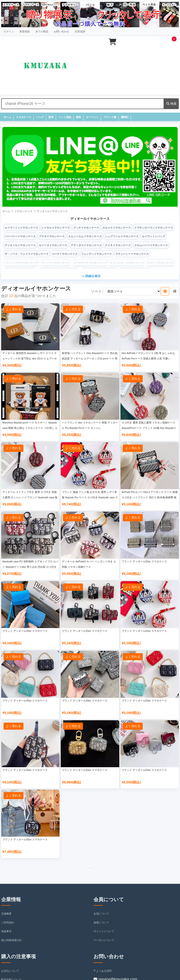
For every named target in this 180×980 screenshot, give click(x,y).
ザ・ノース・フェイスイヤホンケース (27, 254)
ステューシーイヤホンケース (132, 254)
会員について (101, 914)
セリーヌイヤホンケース (53, 245)
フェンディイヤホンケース (97, 254)
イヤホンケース (23, 211)
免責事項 (6, 931)
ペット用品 (65, 117)
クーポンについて (104, 940)
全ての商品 (42, 31)
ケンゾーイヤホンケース (56, 263)
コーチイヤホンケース (65, 254)
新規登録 (25, 31)
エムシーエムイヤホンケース (85, 236)
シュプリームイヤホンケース (122, 236)
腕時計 (125, 117)
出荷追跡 (80, 31)
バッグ (40, 117)
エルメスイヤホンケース (117, 228)
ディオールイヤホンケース (52, 211)
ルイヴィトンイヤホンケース (21, 228)
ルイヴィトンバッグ (154, 236)
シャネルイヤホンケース (56, 228)
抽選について (101, 923)
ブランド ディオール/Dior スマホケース (144, 561)
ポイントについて (104, 931)
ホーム (7, 117)
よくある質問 (103, 971)
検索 (171, 104)
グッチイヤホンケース (86, 228)
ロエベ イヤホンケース (160, 263)
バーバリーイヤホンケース (20, 236)
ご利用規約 (8, 923)
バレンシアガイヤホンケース (21, 263)
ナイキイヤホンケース (118, 245)
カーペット (92, 117)
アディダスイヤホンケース (86, 245)
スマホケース (24, 117)
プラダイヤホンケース (52, 236)
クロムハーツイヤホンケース (151, 245)
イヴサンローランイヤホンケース (154, 228)
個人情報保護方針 (11, 940)
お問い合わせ (61, 31)
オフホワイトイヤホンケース (90, 263)
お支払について (10, 971)
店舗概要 (6, 914)
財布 (51, 117)
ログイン (9, 31)
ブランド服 (110, 117)
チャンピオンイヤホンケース (127, 263)
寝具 (79, 117)
